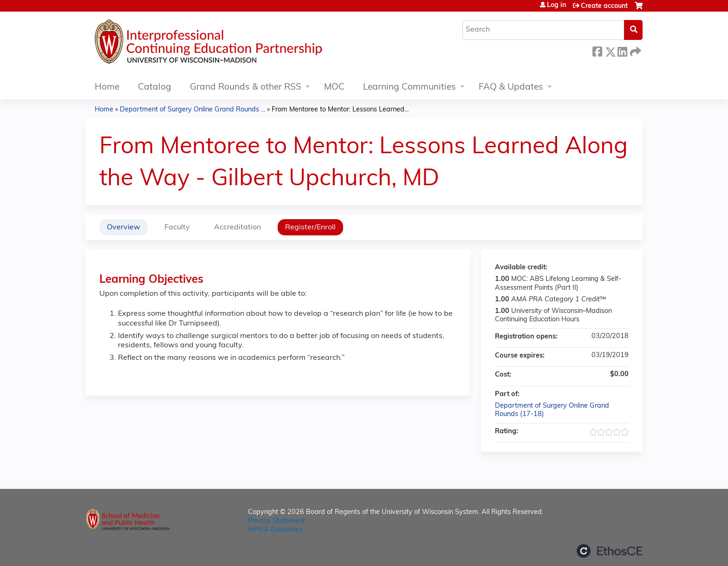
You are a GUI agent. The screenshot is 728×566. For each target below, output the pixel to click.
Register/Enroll (310, 228)
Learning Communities (409, 88)
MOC (334, 88)
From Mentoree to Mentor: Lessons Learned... (340, 110)
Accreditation (237, 228)
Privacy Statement (276, 521)
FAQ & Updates (511, 88)
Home (107, 88)
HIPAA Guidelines (275, 530)
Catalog (155, 88)
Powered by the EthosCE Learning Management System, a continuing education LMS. (610, 551)
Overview (123, 228)
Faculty (177, 228)
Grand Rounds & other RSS (246, 88)
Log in (556, 6)
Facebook (597, 50)
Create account (604, 6)
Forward (635, 50)
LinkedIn (622, 50)
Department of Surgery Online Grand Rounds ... (192, 110)
